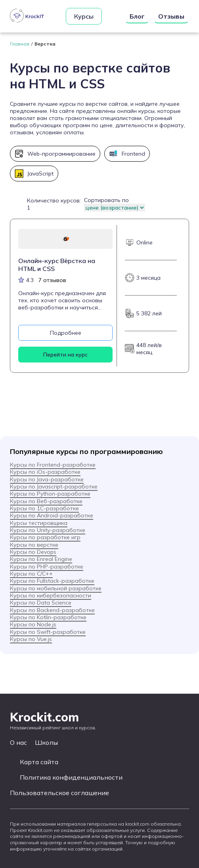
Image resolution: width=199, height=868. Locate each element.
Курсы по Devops (33, 552)
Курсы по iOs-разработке (45, 472)
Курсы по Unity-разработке (48, 530)
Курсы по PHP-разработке (47, 567)
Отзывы (171, 16)
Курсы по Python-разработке (50, 494)
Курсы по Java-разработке (47, 479)
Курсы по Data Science (41, 603)
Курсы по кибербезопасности (51, 595)
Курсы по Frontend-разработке (53, 465)
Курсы (84, 16)
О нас (18, 742)
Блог (137, 16)
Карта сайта (39, 762)
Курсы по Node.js (33, 624)
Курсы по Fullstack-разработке (52, 581)
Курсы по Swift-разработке (48, 632)
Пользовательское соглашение (59, 793)
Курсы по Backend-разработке (52, 610)
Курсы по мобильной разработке (56, 588)
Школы (46, 742)
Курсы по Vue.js (31, 639)
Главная (20, 44)
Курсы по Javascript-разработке (54, 486)
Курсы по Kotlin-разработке (48, 617)
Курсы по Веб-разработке (46, 501)
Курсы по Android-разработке (52, 515)
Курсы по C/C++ (31, 574)
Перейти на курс (65, 355)
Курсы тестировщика (39, 523)
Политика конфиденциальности (71, 777)
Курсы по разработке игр (45, 537)
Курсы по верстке (34, 545)
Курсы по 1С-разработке (44, 508)
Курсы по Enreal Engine (41, 559)
